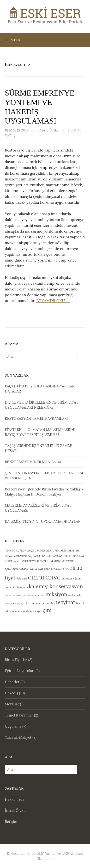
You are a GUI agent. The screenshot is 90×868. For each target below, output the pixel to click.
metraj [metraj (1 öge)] (30, 595)
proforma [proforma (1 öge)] (10, 603)
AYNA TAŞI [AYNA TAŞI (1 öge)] (37, 569)
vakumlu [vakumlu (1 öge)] (17, 611)
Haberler (12, 682)
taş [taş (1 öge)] (53, 603)
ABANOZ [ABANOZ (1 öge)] (10, 551)
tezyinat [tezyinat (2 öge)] (65, 602)
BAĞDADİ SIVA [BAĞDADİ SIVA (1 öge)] (60, 569)
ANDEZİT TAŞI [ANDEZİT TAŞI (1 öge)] (30, 561)
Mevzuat (12, 704)
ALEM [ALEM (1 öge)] (64, 551)
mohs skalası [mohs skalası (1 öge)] (76, 595)
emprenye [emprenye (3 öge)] (44, 577)
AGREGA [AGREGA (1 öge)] (21, 551)
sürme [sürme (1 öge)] (46, 603)
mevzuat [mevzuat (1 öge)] (39, 595)
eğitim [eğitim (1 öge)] (77, 579)
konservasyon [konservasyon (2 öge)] (66, 586)
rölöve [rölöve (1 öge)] (27, 603)
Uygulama (13, 726)
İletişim (11, 822)
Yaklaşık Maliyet (18, 737)
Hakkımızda (15, 799)
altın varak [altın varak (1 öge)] (21, 556)
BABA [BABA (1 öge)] (47, 569)
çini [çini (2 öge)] (47, 610)
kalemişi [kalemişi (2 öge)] (39, 586)
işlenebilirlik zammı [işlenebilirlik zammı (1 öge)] (16, 587)
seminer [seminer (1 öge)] (37, 603)
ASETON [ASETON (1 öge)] (24, 569)
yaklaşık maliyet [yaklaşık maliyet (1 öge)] (32, 611)
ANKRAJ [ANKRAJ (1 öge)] (45, 561)
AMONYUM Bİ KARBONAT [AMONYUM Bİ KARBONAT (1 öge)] (69, 556)
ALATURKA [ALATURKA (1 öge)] (53, 551)
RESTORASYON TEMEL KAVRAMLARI (36, 418)
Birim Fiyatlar (16, 660)
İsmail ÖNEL (48, 130)
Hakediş (11, 693)
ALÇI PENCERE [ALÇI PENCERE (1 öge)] (43, 556)
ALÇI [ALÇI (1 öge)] (30, 556)
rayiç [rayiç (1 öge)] (20, 603)
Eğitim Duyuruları (20, 671)
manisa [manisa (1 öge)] (21, 595)
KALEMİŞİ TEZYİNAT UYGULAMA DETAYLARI (43, 521)
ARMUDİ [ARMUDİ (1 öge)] (56, 561)
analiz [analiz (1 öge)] (17, 561)
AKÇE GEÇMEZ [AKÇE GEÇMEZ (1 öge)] (36, 551)
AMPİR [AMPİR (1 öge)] (9, 561)
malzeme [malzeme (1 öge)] (10, 595)
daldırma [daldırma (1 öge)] (22, 579)
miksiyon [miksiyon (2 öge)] (56, 594)
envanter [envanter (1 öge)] (67, 579)
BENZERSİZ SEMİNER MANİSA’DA (33, 462)
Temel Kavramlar (19, 715)
